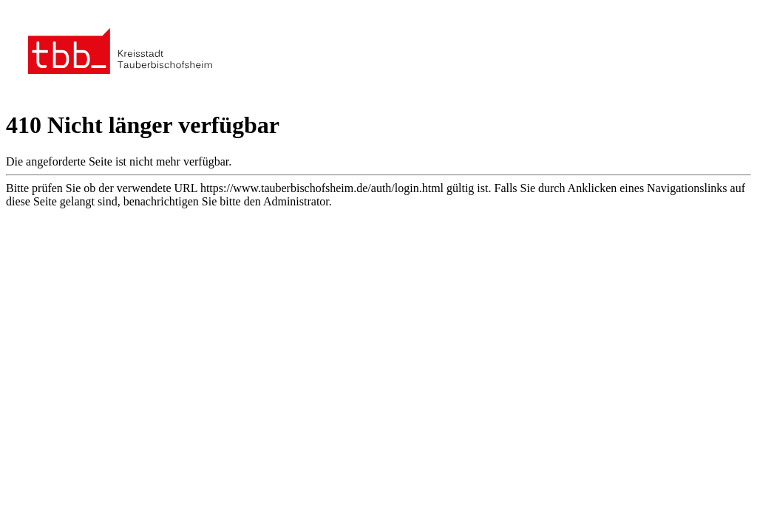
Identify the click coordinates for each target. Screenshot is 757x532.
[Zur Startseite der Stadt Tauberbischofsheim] (120, 92)
